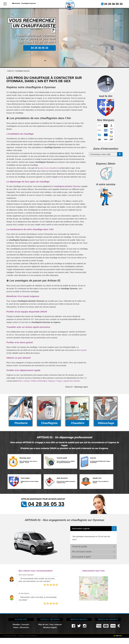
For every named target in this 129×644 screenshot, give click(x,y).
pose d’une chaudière (48, 168)
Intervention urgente (81, 529)
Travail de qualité (79, 547)
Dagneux (52, 381)
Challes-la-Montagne (39, 381)
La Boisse (76, 381)
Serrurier (25, 624)
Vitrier (16, 627)
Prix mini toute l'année (82, 552)
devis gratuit (82, 350)
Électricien (24, 627)
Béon (20, 381)
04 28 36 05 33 (111, 4)
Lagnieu (66, 381)
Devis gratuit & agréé (81, 557)
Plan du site (43, 624)
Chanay (26, 381)
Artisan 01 (10, 71)
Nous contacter (56, 624)
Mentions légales (50, 627)
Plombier (16, 624)
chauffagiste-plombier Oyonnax (67, 186)
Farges (59, 381)
